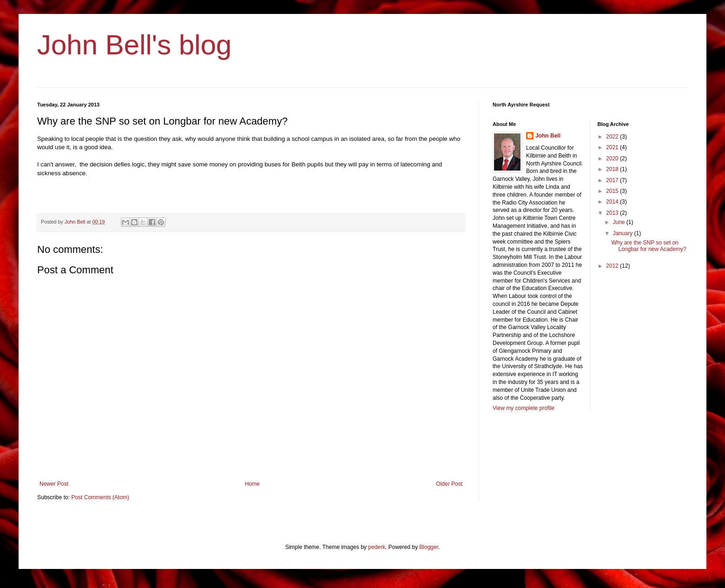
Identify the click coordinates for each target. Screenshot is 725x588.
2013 (613, 213)
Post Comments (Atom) (100, 497)
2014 (613, 202)
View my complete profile (524, 408)
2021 (613, 147)
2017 (613, 180)
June (619, 222)
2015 (613, 191)
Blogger (429, 547)
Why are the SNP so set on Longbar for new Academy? (649, 246)
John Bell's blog (134, 45)
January (623, 233)
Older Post (449, 484)
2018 (613, 169)
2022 (613, 137)
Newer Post (54, 484)
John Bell (548, 136)
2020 (613, 159)
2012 (613, 266)
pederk (377, 547)
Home (252, 484)
